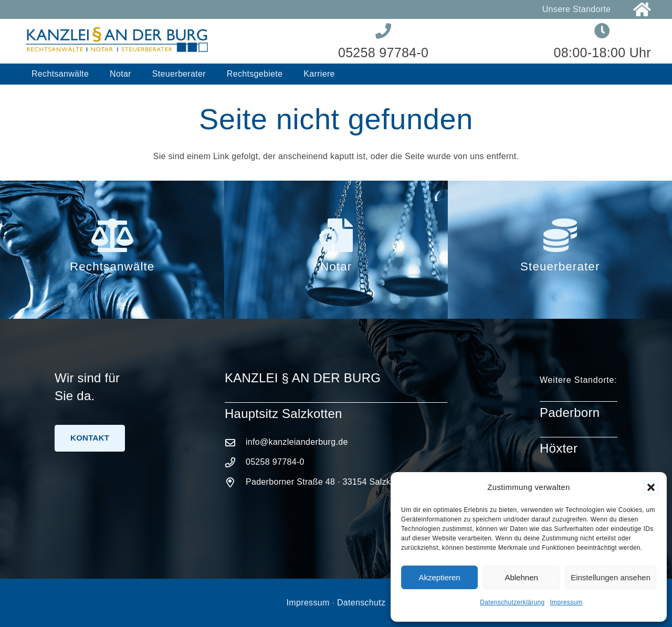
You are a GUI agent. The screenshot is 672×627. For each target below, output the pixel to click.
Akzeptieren (439, 577)
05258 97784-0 (275, 462)
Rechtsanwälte (112, 267)
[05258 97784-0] (235, 462)
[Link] (642, 10)
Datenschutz (361, 603)
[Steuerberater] (560, 235)
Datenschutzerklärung (512, 602)
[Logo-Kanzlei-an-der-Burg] (117, 41)
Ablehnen (521, 577)
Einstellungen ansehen (611, 577)
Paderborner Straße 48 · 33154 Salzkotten (328, 482)
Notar (336, 267)
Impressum (566, 602)
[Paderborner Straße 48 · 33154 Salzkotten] (235, 482)
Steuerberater (560, 267)
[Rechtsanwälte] (112, 235)
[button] (651, 487)
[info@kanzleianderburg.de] (235, 442)
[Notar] (336, 235)
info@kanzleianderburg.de (297, 442)
